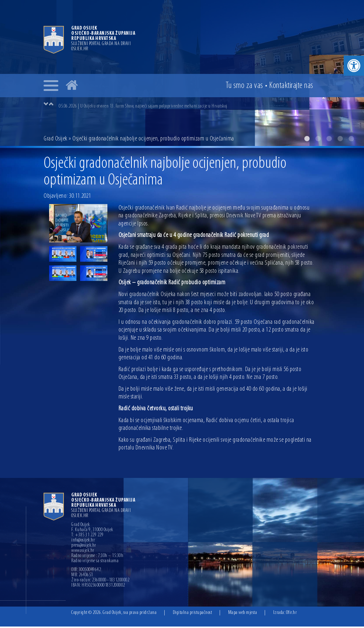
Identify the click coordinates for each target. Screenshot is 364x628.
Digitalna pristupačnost (193, 614)
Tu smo (244, 86)
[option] (189, 105)
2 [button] (318, 140)
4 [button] (340, 140)
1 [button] (307, 140)
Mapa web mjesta (243, 614)
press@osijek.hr (84, 547)
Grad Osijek (56, 140)
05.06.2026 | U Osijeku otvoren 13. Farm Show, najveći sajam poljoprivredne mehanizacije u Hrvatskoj (143, 105)
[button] (354, 66)
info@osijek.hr (83, 542)
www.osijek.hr (83, 552)
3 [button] (329, 140)
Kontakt (291, 86)
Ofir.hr (292, 614)
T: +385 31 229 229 (87, 537)
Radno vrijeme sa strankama (95, 563)
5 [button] (351, 140)
